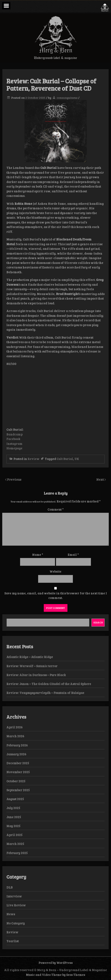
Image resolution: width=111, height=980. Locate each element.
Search (98, 622)
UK (77, 459)
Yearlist (13, 941)
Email (73, 555)
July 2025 (13, 808)
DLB (10, 887)
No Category (16, 923)
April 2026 (15, 727)
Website (55, 571)
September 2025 (18, 790)
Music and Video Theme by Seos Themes (55, 975)
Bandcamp (15, 434)
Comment (56, 509)
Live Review (16, 905)
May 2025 (13, 826)
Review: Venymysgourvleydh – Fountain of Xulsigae (45, 693)
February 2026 (17, 745)
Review (34, 459)
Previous (14, 479)
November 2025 (18, 772)
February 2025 (17, 853)
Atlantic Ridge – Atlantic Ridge (30, 657)
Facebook (13, 439)
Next (100, 479)
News (11, 914)
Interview (14, 896)
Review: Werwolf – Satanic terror (32, 666)
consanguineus (67, 98)
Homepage (14, 448)
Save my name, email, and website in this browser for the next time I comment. (56, 595)
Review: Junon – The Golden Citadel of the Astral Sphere (49, 684)
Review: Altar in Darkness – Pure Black (36, 675)
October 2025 (16, 781)
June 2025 (14, 817)
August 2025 (15, 799)
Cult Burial (65, 459)
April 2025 (14, 835)
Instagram (14, 444)
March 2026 (15, 736)
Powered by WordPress (56, 963)
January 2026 (16, 754)
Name (38, 555)
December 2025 (18, 763)
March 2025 (15, 844)
